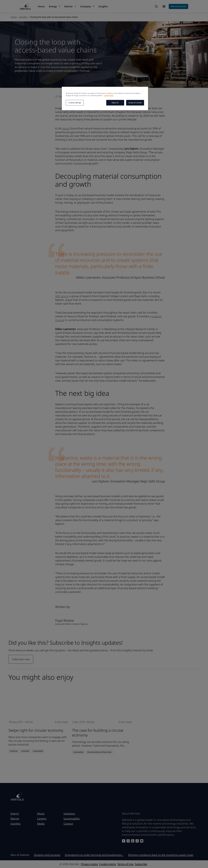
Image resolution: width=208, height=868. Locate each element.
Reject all (115, 103)
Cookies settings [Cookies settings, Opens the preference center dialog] (75, 103)
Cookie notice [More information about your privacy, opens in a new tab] (109, 95)
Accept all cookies (135, 103)
